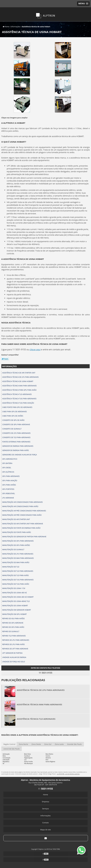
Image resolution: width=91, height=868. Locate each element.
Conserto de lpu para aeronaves (16, 433)
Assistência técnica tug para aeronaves (19, 399)
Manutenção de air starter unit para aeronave (23, 524)
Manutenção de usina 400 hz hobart (18, 597)
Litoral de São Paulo (12, 749)
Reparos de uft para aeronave (15, 649)
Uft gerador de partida (12, 653)
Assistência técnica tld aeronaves (17, 394)
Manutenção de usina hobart (15, 606)
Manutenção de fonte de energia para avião (21, 528)
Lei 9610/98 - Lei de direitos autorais (68, 774)
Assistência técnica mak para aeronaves (19, 386)
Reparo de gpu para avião (13, 627)
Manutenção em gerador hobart (17, 610)
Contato (45, 823)
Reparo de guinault (11, 631)
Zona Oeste (36, 744)
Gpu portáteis (8, 489)
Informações (9, 366)
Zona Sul (48, 744)
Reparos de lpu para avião (13, 644)
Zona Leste (59, 744)
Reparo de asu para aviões (13, 619)
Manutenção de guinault (13, 550)
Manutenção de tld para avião (16, 575)
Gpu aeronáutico (10, 459)
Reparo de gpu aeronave (13, 623)
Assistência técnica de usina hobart (18, 381)
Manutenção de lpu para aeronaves (18, 554)
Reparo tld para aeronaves (14, 636)
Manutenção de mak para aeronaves (18, 558)
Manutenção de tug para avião (16, 584)
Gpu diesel (7, 468)
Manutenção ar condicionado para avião (20, 506)
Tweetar (5, 359)
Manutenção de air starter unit (16, 519)
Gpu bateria (7, 463)
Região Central (9, 744)
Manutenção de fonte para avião (17, 532)
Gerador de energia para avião (16, 450)
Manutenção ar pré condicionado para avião (22, 515)
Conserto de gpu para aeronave (16, 425)
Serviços (45, 809)
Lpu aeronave (8, 498)
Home (46, 795)
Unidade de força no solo (14, 662)
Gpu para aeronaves (11, 476)
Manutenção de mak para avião (16, 562)
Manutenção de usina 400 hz (14, 593)
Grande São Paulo (74, 744)
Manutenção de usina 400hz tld (16, 601)
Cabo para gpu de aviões (13, 416)
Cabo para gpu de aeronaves (15, 412)
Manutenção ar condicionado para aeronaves (22, 502)
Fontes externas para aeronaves (16, 442)
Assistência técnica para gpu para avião (19, 390)
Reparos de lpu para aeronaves (16, 640)
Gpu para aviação (10, 481)
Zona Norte (23, 744)
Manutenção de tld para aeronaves (18, 571)
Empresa (45, 802)
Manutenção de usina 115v (14, 588)
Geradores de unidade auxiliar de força (20, 455)
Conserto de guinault (12, 429)
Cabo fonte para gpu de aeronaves (17, 407)
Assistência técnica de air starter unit (19, 373)
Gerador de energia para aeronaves (18, 446)
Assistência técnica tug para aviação (18, 403)
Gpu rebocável (9, 493)
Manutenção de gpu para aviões (16, 545)
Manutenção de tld (11, 567)
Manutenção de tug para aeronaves (18, 580)
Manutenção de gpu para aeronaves (18, 541)
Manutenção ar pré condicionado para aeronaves (24, 511)
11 (46, 789)
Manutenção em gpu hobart (14, 614)
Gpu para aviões (9, 485)
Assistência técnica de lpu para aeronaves (20, 377)
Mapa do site (45, 830)
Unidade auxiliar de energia (14, 657)
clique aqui (35, 350)
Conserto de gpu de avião (13, 420)
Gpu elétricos (8, 472)
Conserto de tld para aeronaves (16, 437)
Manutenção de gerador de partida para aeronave (24, 537)
